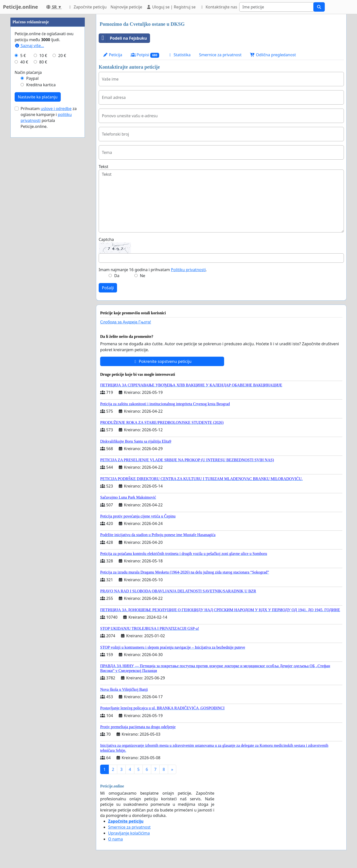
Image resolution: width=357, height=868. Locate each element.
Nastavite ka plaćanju (38, 246)
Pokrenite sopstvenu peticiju (162, 361)
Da (117, 276)
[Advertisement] (48, 88)
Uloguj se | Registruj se (171, 7)
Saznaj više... (29, 194)
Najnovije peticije (126, 7)
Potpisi (145, 55)
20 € (62, 204)
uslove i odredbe (56, 257)
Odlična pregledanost (273, 55)
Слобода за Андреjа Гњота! (126, 322)
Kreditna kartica (41, 233)
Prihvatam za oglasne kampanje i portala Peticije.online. (49, 266)
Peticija (113, 55)
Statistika (179, 55)
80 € (43, 211)
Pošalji (108, 288)
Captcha (106, 239)
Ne (142, 276)
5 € (23, 204)
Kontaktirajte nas (218, 7)
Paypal (32, 227)
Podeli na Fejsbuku (123, 38)
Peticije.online (20, 7)
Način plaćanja (28, 221)
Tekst (104, 167)
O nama (115, 839)
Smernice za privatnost (220, 55)
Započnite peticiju (87, 7)
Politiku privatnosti (188, 270)
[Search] (276, 7)
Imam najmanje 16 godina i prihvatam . (153, 270)
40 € (24, 211)
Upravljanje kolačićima (129, 833)
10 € (43, 204)
